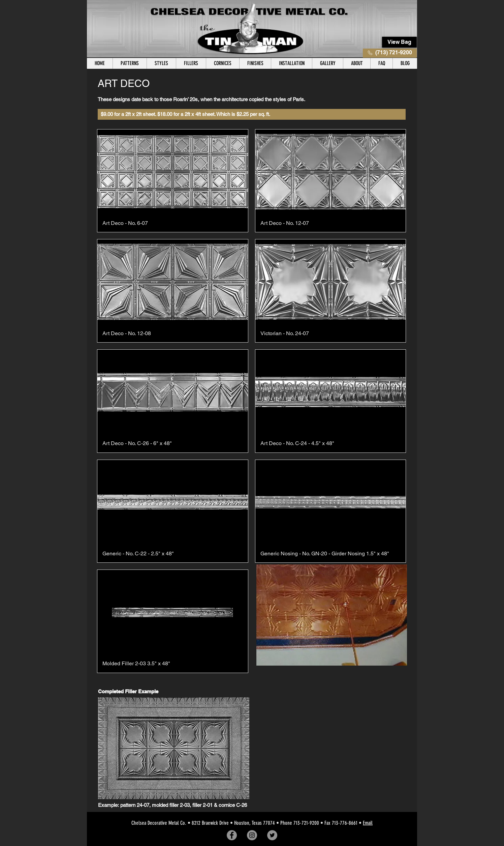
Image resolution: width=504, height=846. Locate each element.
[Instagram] (252, 835)
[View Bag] (399, 42)
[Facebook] (232, 835)
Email (368, 823)
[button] (130, 63)
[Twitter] (272, 835)
